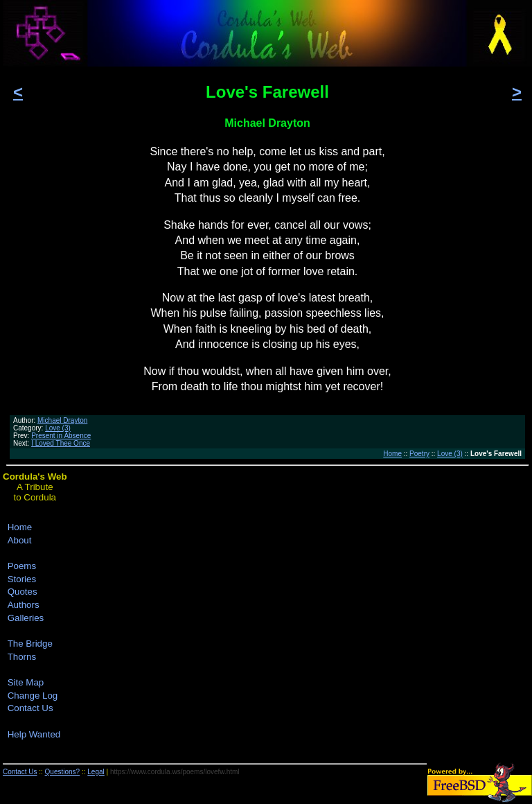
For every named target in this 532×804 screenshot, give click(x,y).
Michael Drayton (62, 420)
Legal (96, 772)
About (20, 540)
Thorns (22, 657)
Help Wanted (34, 734)
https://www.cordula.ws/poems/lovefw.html (175, 772)
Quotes (23, 592)
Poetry (419, 454)
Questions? (63, 772)
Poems (22, 566)
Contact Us (30, 708)
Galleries (26, 618)
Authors (24, 605)
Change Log (33, 696)
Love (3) (58, 428)
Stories (22, 579)
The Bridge (30, 644)
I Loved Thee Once (61, 443)
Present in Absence (61, 436)
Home (392, 454)
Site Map (26, 682)
